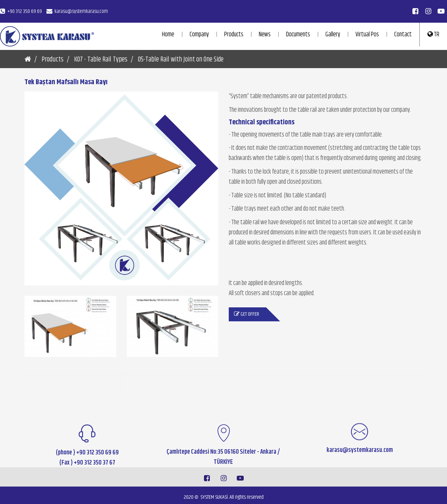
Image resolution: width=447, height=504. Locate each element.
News (265, 35)
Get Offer (247, 317)
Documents (298, 35)
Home (168, 35)
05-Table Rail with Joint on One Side (181, 60)
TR (433, 35)
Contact (403, 35)
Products (234, 35)
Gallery (333, 35)
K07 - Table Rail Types (101, 60)
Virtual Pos (367, 35)
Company (199, 35)
